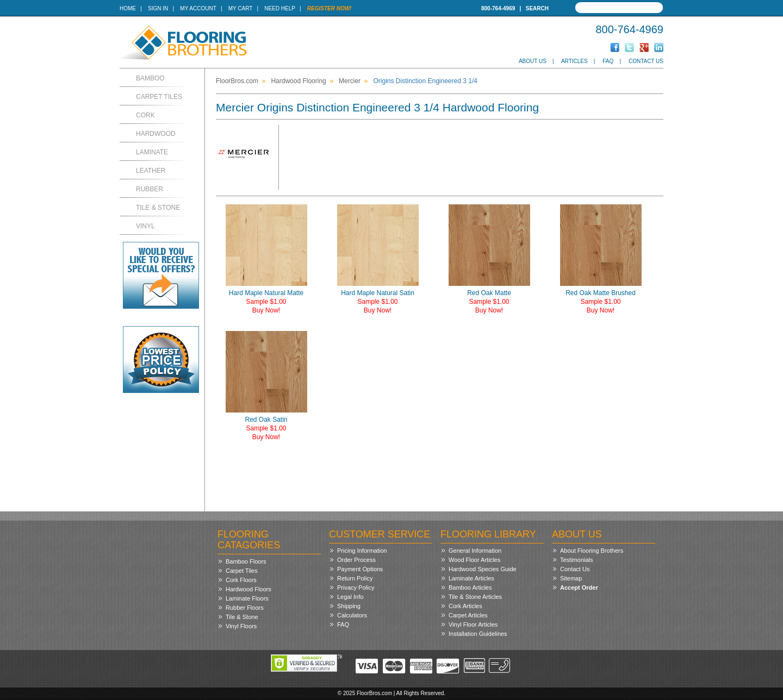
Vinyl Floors (241, 626)
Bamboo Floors (246, 561)
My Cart (240, 8)
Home (128, 8)
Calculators (352, 615)
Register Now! (330, 8)
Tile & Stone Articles (475, 597)
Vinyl (145, 226)
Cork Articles (465, 606)
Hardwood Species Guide (483, 569)
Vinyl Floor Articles (473, 624)
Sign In (158, 8)
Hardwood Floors (248, 589)
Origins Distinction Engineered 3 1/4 (425, 81)
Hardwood (156, 134)
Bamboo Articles (470, 587)
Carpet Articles (468, 615)
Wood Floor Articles (474, 560)
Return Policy (355, 578)
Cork (145, 115)
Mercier (350, 81)
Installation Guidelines (478, 634)
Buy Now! (266, 310)
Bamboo (150, 78)
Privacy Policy (356, 587)
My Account (198, 8)
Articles (574, 61)
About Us (533, 61)
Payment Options (360, 569)
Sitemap (571, 578)
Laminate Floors (247, 598)
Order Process (356, 560)
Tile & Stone (158, 208)
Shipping (349, 606)
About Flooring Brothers (592, 551)
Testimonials (577, 560)
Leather (151, 171)
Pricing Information (362, 551)
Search (537, 8)
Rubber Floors (245, 608)
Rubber (150, 189)
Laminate (152, 152)
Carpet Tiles (159, 97)
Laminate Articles (471, 578)
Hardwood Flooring (298, 81)
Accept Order (579, 587)
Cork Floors (241, 580)
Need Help (280, 8)
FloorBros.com (237, 81)
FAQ (608, 61)
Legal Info (350, 597)
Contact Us (646, 61)
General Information (475, 551)
